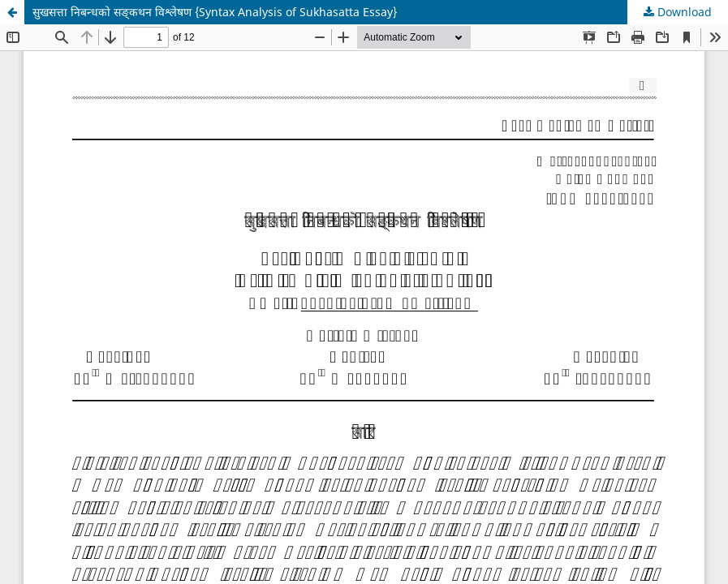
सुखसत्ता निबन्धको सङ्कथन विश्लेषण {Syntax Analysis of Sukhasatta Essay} (215, 12)
